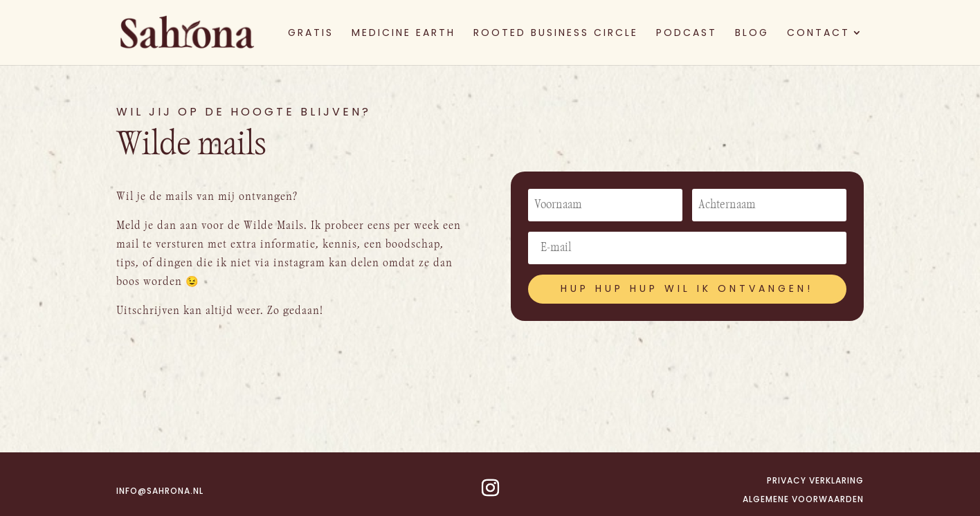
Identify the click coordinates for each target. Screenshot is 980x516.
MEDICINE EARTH (403, 34)
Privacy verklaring (815, 480)
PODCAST (687, 34)
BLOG (752, 34)
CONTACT (818, 34)
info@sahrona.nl (160, 491)
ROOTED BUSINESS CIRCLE (556, 34)
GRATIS (311, 34)
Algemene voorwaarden (803, 499)
